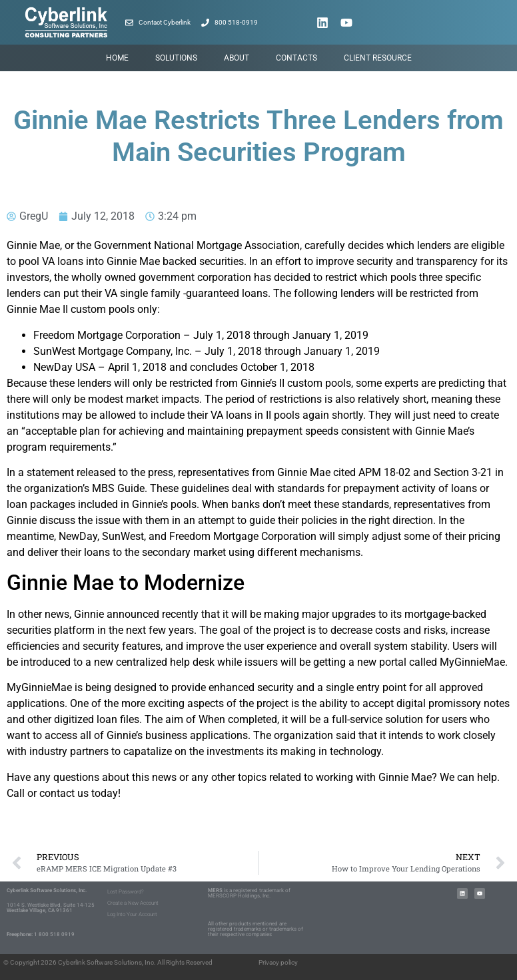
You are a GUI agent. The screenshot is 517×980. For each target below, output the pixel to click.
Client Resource (378, 58)
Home (117, 58)
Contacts (296, 58)
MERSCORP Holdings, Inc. (239, 896)
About (237, 58)
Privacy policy (278, 962)
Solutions (176, 58)
